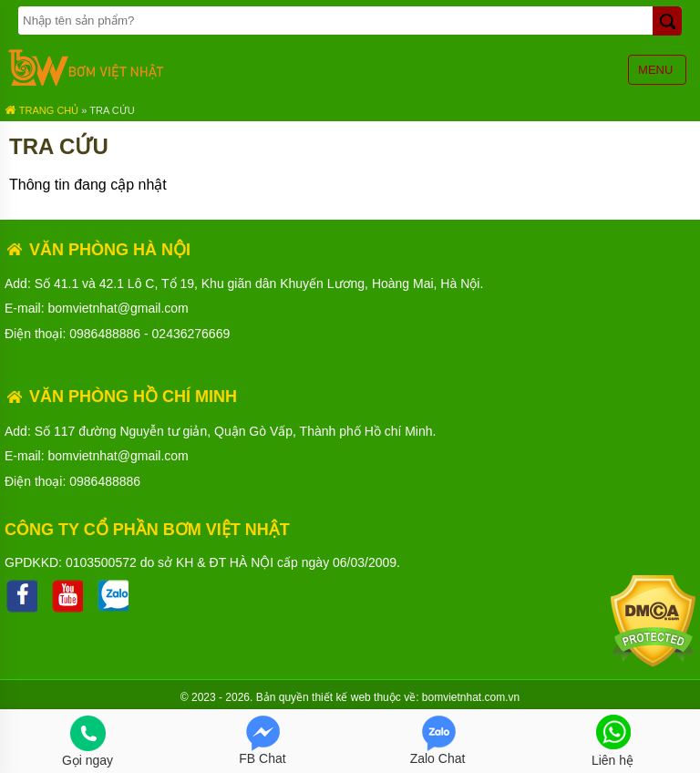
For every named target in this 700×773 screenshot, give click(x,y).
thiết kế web (341, 697)
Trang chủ (41, 110)
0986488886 (105, 334)
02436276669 (191, 334)
